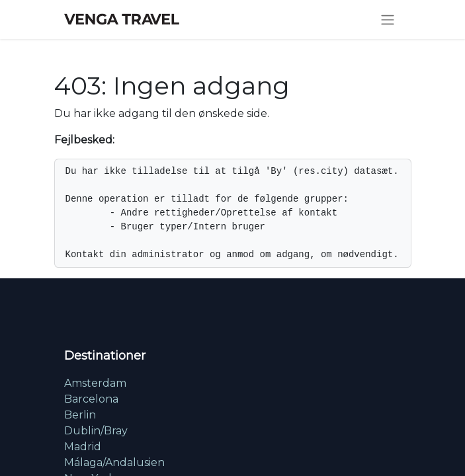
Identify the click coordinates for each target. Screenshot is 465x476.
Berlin (80, 415)
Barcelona (91, 399)
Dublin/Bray (96, 431)
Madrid (83, 447)
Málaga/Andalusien (114, 462)
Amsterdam (95, 383)
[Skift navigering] (388, 20)
